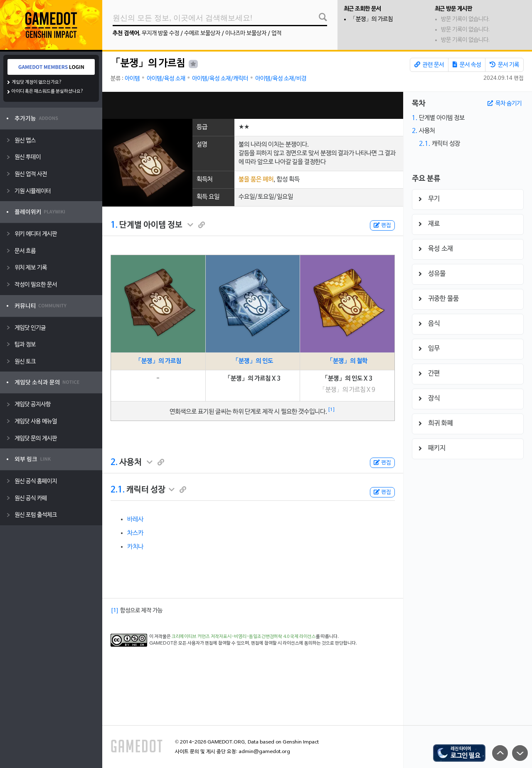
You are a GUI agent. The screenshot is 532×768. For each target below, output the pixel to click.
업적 (276, 33)
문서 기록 (504, 65)
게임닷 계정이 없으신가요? (37, 82)
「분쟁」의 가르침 (371, 19)
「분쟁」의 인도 (253, 361)
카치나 (135, 547)
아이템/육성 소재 (166, 79)
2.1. (118, 490)
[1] (331, 410)
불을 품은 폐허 (256, 180)
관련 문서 (429, 65)
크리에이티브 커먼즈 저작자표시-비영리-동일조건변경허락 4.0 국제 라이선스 (244, 637)
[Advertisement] (253, 105)
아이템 (132, 79)
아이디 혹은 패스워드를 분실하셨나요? (48, 91)
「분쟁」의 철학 (347, 361)
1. (114, 225)
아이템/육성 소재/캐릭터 (220, 79)
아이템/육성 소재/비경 (281, 79)
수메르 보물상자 (202, 33)
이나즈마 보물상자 (246, 33)
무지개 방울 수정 (160, 33)
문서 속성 (467, 65)
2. (114, 463)
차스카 (135, 533)
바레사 (135, 519)
